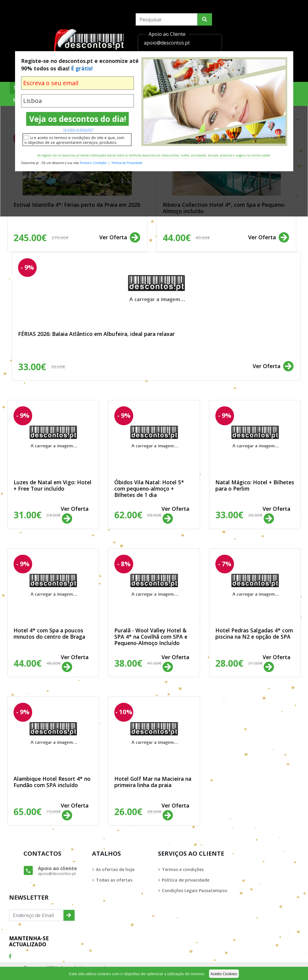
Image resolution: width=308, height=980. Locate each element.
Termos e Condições (93, 163)
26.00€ (138, 812)
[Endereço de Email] (36, 915)
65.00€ (37, 812)
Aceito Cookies (224, 974)
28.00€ (239, 663)
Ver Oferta (120, 238)
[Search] (166, 19)
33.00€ (42, 367)
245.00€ (41, 238)
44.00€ (186, 238)
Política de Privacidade (127, 163)
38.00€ (138, 663)
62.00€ (138, 515)
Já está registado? (79, 130)
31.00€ (37, 515)
